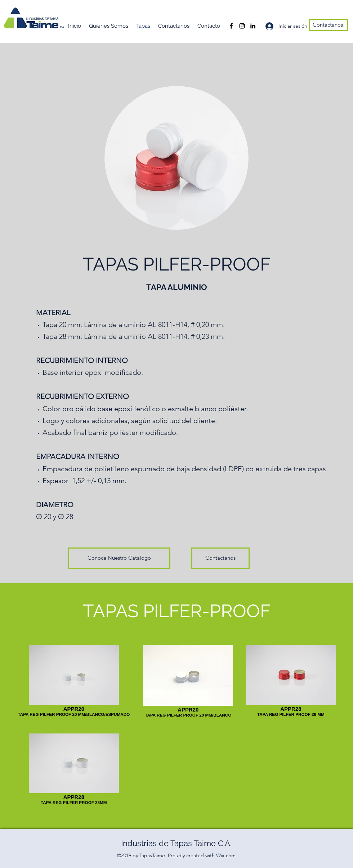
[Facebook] (231, 26)
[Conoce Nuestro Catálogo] (119, 558)
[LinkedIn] (253, 26)
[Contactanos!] (329, 25)
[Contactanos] (220, 558)
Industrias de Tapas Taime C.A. (176, 843)
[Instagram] (242, 26)
